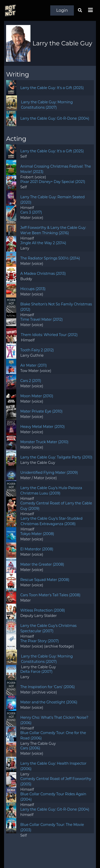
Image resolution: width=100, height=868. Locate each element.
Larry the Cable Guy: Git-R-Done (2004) (55, 118)
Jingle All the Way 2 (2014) (43, 243)
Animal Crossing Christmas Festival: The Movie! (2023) (56, 169)
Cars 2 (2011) (31, 381)
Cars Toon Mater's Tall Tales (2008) (50, 595)
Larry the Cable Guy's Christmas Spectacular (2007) (48, 628)
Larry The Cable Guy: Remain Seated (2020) (52, 200)
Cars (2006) (30, 748)
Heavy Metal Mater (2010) (43, 427)
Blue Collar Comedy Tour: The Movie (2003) (52, 827)
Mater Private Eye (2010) (41, 411)
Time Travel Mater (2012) (41, 319)
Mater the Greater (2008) (42, 564)
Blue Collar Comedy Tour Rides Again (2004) (53, 797)
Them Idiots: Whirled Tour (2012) (49, 335)
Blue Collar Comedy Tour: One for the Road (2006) (53, 735)
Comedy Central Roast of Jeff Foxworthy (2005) (56, 781)
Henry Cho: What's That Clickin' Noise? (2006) (54, 720)
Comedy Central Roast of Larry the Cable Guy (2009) (56, 506)
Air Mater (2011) (34, 365)
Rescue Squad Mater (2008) (45, 580)
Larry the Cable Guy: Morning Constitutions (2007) (47, 105)
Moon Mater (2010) (37, 396)
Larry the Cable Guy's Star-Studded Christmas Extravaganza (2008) (52, 521)
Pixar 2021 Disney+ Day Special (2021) (53, 182)
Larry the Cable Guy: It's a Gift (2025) (52, 88)
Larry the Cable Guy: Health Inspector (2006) (53, 766)
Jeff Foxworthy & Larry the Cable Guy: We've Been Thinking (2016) (53, 230)
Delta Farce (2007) (36, 672)
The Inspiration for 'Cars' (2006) (48, 687)
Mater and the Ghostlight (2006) (49, 702)
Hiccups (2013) (33, 289)
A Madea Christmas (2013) (43, 274)
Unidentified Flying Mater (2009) (49, 473)
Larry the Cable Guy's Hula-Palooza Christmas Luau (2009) (51, 491)
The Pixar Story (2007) (40, 641)
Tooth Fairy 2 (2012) (37, 350)
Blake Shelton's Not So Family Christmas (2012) (56, 307)
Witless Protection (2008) (43, 610)
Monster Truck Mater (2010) (44, 442)
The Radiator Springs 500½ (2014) (50, 258)
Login (62, 10)
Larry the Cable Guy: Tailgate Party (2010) (56, 457)
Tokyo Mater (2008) (37, 534)
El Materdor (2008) (37, 549)
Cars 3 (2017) (31, 212)
